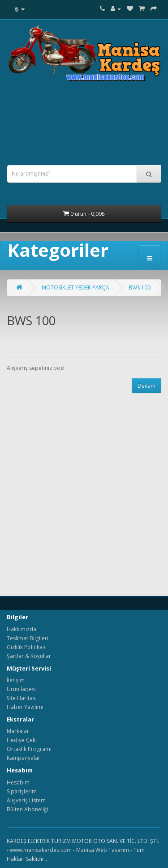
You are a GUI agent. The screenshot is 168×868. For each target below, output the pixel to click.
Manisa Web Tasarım (103, 850)
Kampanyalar (24, 758)
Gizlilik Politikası (27, 647)
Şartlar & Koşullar (29, 656)
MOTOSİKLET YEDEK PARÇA (75, 287)
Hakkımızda (22, 629)
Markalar (18, 731)
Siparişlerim (22, 791)
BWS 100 (140, 287)
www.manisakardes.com (41, 850)
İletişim (16, 680)
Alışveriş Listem (26, 800)
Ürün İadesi (21, 689)
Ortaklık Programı (29, 749)
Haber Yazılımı (25, 707)
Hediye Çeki (22, 740)
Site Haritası (22, 698)
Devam (146, 386)
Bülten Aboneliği (28, 809)
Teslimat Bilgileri (28, 638)
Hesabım (18, 782)
